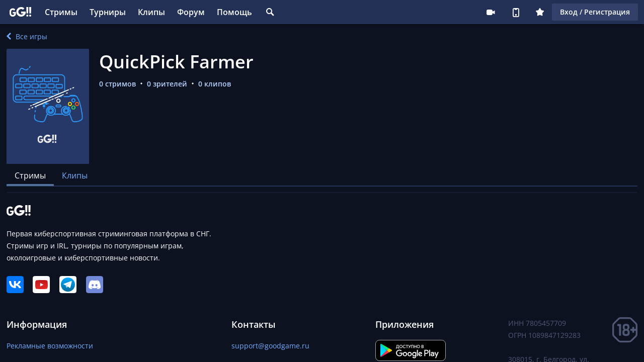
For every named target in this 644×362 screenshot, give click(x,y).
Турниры (108, 12)
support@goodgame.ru (270, 346)
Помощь (234, 12)
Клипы (151, 12)
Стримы (61, 12)
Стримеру (491, 12)
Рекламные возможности (50, 346)
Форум (191, 12)
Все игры (27, 36)
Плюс (540, 12)
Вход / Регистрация (595, 12)
